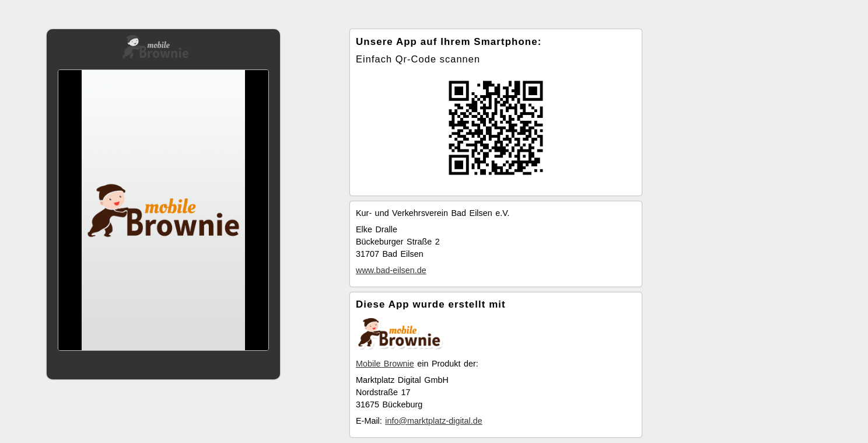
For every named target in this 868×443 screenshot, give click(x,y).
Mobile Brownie (385, 364)
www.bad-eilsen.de (391, 270)
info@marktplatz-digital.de (434, 421)
